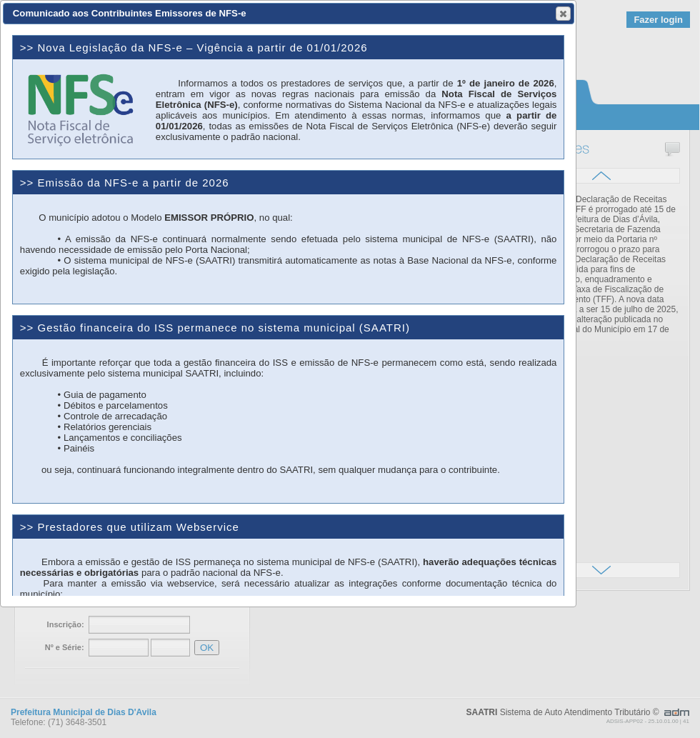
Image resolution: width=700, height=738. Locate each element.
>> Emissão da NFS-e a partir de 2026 (125, 183)
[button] (563, 14)
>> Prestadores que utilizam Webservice (130, 527)
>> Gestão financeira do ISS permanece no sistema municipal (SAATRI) (215, 328)
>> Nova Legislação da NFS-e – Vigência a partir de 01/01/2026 (194, 48)
